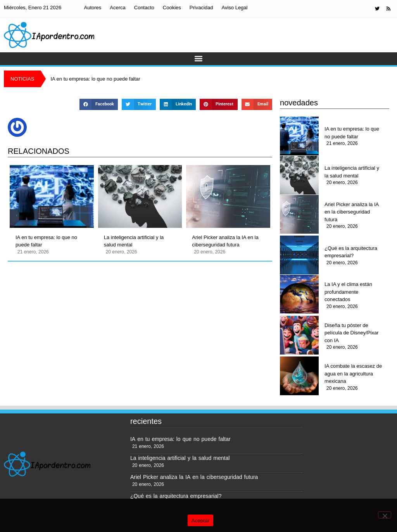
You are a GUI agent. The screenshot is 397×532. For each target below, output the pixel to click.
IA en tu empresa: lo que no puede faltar (46, 241)
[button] (199, 59)
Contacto (144, 8)
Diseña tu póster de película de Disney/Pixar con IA (351, 333)
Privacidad (201, 8)
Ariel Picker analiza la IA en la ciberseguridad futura (225, 241)
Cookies (172, 8)
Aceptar (201, 521)
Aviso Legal (234, 8)
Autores (92, 8)
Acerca (117, 8)
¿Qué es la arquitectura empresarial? (351, 252)
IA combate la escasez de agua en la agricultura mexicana (353, 374)
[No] (385, 515)
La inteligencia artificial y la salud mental (134, 241)
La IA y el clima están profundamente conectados (348, 292)
